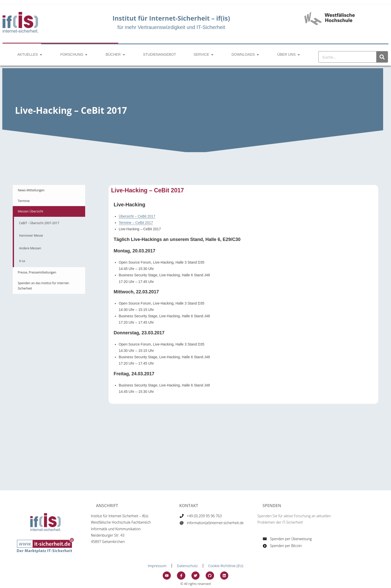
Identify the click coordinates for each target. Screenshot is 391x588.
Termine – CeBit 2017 (136, 223)
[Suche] (382, 57)
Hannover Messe (31, 235)
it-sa (22, 261)
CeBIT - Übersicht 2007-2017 (39, 223)
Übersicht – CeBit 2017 (137, 216)
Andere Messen (30, 248)
